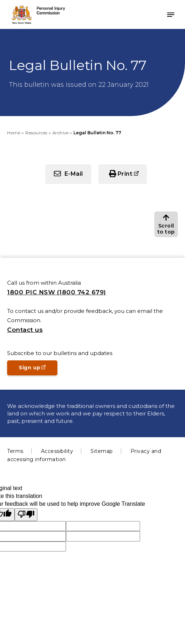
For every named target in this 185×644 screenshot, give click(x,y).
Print (132, 177)
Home (14, 133)
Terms (15, 451)
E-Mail (74, 174)
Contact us (25, 330)
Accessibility (57, 451)
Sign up (38, 370)
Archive (61, 133)
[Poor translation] (26, 515)
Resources (36, 133)
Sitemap (102, 451)
